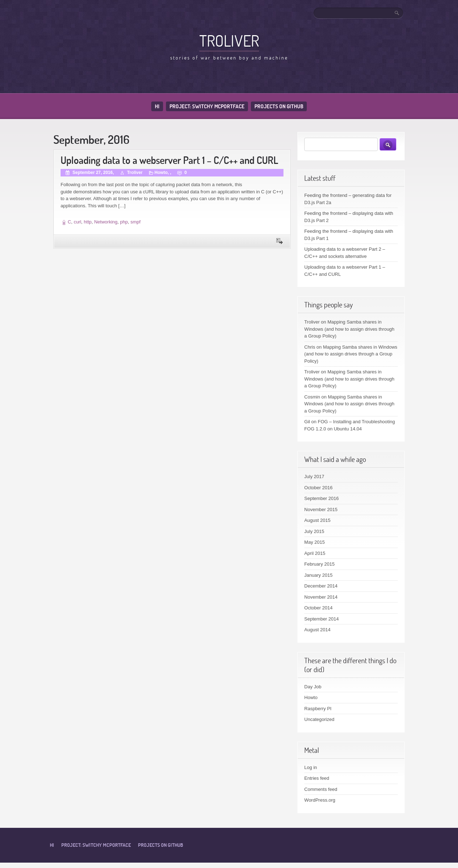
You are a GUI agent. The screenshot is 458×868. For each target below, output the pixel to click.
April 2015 (315, 553)
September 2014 (321, 619)
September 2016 (321, 498)
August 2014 (317, 630)
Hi (157, 106)
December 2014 (321, 586)
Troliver (229, 41)
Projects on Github (279, 106)
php (124, 222)
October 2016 (318, 488)
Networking (106, 222)
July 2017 (314, 477)
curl (78, 222)
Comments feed (321, 789)
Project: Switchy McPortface (207, 106)
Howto (161, 173)
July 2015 (314, 531)
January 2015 (318, 575)
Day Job (313, 687)
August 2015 (317, 520)
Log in (311, 767)
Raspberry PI (318, 709)
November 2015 (321, 510)
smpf (135, 222)
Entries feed (317, 778)
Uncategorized (319, 719)
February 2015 (319, 564)
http (88, 222)
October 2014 (318, 608)
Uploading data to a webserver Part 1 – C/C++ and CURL (169, 160)
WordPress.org (320, 800)
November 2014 (321, 597)
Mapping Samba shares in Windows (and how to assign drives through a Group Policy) (349, 329)
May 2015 (314, 542)
